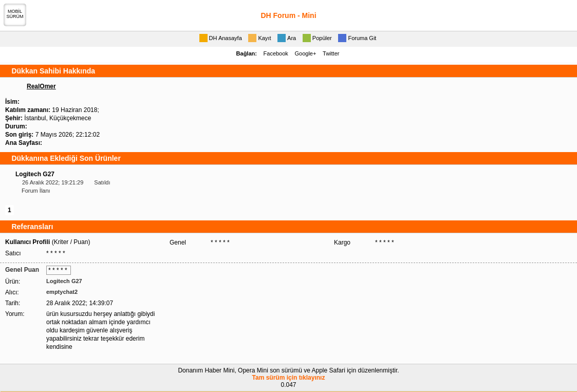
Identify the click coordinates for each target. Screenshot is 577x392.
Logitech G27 (35, 174)
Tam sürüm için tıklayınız (289, 378)
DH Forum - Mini (288, 15)
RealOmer (41, 86)
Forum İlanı (36, 191)
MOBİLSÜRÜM (15, 14)
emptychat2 (62, 292)
